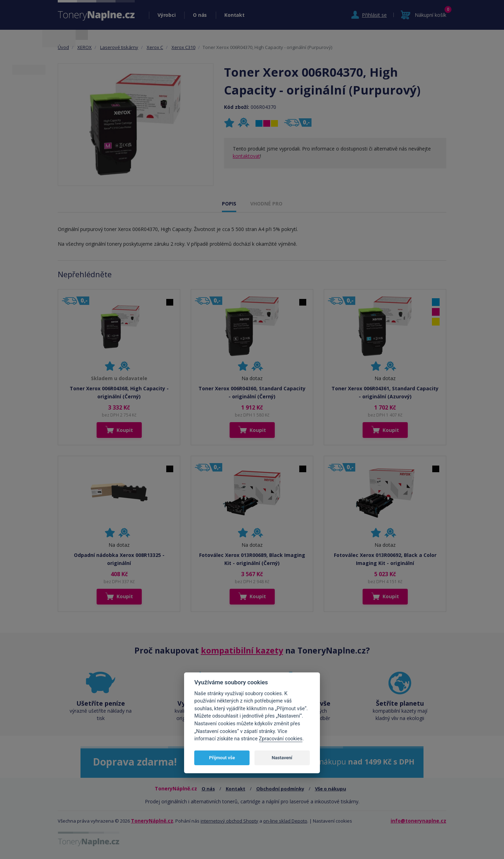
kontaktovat (246, 156)
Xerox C (155, 47)
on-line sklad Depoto (285, 821)
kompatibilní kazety (242, 650)
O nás (200, 15)
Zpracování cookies (281, 739)
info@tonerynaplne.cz (418, 821)
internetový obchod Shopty (229, 821)
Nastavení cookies (332, 821)
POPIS (229, 204)
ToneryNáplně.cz (152, 821)
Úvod (63, 47)
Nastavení (282, 758)
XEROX (85, 47)
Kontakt (234, 15)
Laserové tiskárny (119, 47)
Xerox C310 (183, 47)
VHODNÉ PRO (266, 204)
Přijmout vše (222, 758)
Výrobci (166, 15)
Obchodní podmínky (280, 789)
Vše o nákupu (331, 789)
